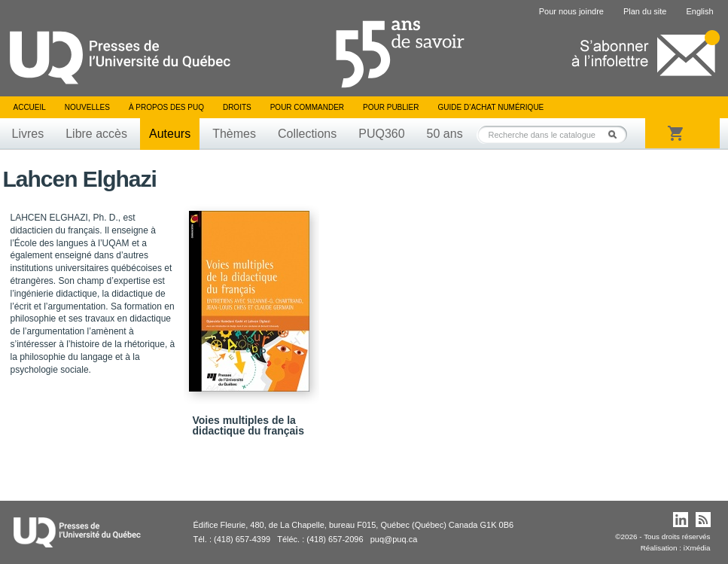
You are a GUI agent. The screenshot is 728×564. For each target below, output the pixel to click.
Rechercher (617, 134)
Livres (28, 134)
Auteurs (170, 134)
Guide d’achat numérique (491, 107)
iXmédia (697, 548)
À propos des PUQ (166, 107)
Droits (237, 107)
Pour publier (391, 107)
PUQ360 (381, 134)
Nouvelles (87, 107)
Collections (307, 134)
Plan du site (645, 11)
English (699, 11)
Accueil (30, 107)
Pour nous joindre (571, 11)
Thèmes (234, 134)
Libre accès (96, 134)
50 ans (445, 134)
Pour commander (307, 107)
